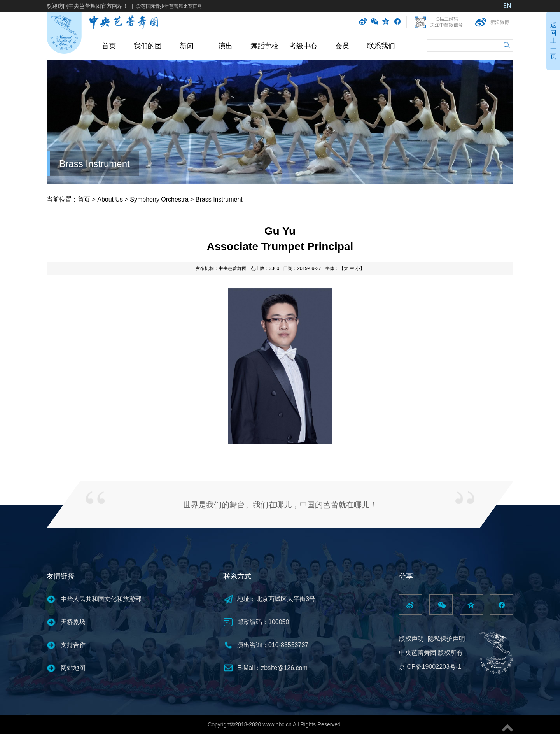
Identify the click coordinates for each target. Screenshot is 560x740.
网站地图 (73, 668)
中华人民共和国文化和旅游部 (101, 599)
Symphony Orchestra (159, 199)
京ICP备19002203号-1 (430, 667)
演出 (226, 46)
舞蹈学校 (264, 46)
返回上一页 (553, 41)
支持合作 (73, 645)
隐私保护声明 (446, 639)
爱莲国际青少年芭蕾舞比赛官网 (169, 6)
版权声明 (411, 639)
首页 (109, 46)
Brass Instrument (94, 164)
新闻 (187, 46)
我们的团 (148, 46)
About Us (110, 199)
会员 (342, 46)
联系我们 (381, 46)
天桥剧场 (73, 622)
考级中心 (303, 46)
